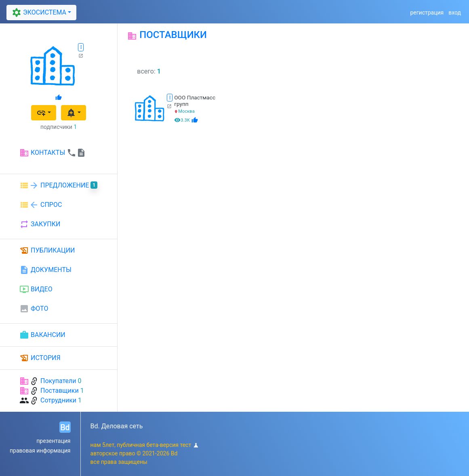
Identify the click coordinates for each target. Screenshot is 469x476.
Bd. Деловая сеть (117, 426)
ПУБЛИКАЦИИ (47, 251)
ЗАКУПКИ (40, 224)
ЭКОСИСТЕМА (38, 13)
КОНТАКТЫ (53, 153)
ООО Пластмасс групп (195, 101)
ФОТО (34, 309)
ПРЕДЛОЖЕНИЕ (58, 185)
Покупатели (58, 381)
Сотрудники (58, 400)
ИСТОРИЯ (40, 358)
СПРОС (41, 205)
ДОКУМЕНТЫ (45, 270)
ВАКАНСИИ (42, 335)
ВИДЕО (36, 289)
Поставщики (60, 391)
